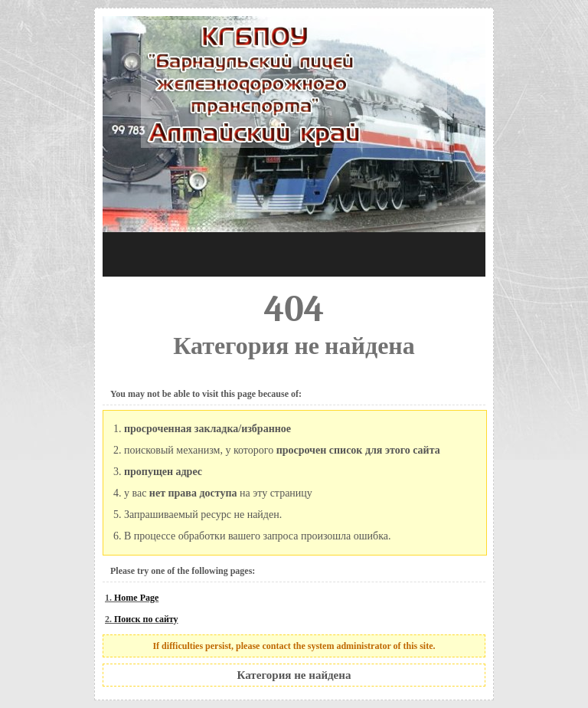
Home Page (136, 598)
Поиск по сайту (146, 619)
